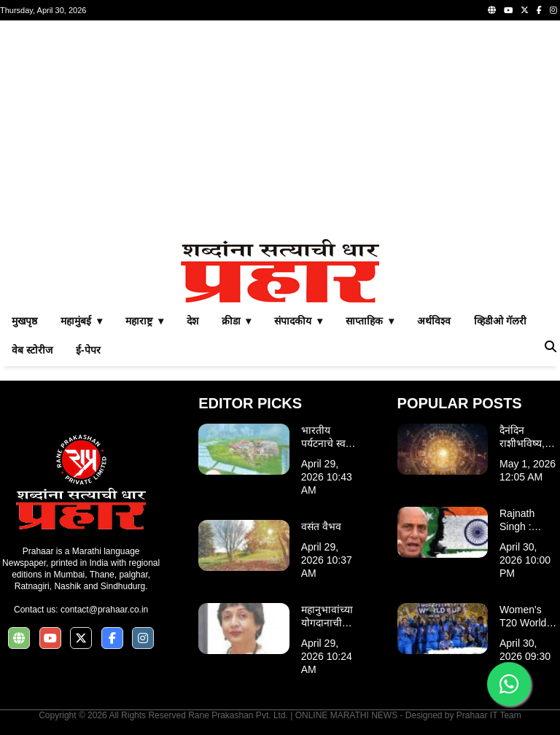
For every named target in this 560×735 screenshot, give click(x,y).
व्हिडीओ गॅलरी (500, 321)
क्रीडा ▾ (237, 321)
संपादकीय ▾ (298, 321)
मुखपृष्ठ (24, 321)
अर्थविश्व (434, 321)
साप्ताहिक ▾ (370, 321)
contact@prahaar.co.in (104, 610)
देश (192, 321)
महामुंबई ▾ (81, 321)
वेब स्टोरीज (32, 350)
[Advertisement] (280, 130)
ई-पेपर (88, 350)
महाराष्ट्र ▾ (144, 321)
